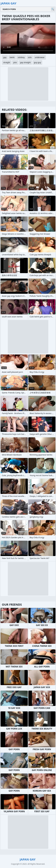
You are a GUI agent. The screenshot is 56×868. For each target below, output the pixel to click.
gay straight (25, 62)
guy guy (37, 62)
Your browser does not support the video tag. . (28, 38)
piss (15, 62)
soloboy (21, 57)
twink (12, 57)
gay (5, 57)
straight (7, 62)
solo (30, 57)
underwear (40, 57)
